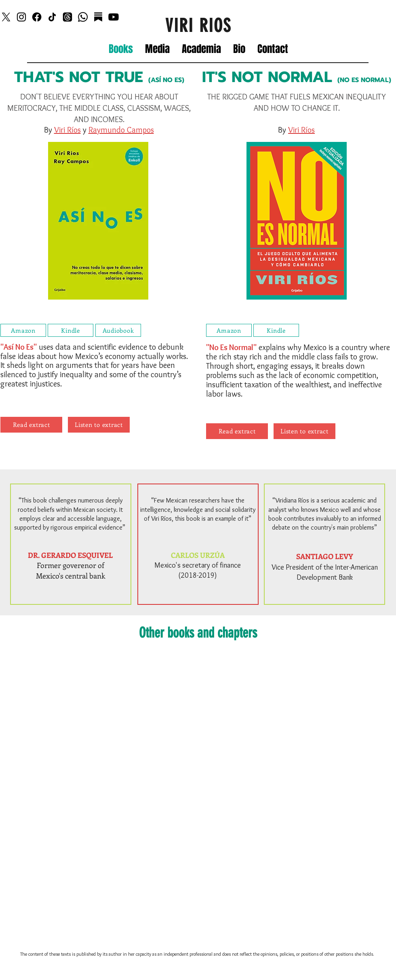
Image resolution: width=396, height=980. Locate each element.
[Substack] (98, 17)
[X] (6, 17)
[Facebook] (37, 17)
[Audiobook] (118, 330)
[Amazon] (23, 330)
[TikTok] (52, 17)
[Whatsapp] (83, 17)
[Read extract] (31, 425)
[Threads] (67, 17)
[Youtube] (114, 17)
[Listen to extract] (99, 425)
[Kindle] (71, 330)
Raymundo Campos (121, 130)
